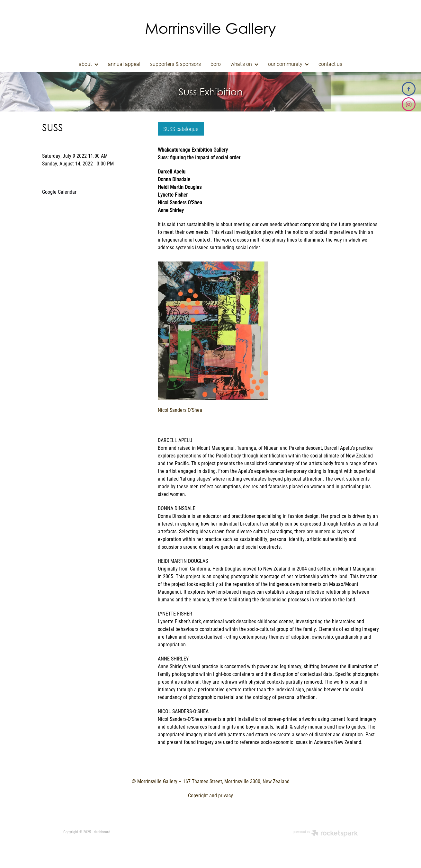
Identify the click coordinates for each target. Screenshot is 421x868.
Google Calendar (59, 192)
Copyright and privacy (210, 795)
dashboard (102, 832)
